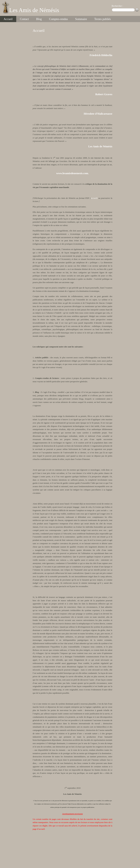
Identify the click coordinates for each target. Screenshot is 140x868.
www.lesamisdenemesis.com (72, 173)
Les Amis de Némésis (34, 10)
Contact (24, 19)
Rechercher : (117, 6)
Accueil (8, 19)
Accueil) (94, 198)
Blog (39, 19)
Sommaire (81, 19)
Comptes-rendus (58, 19)
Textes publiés (102, 19)
